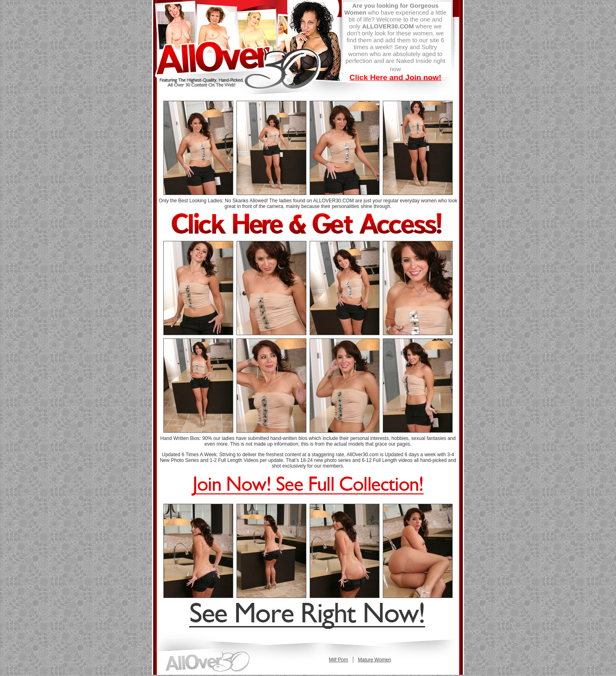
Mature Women (375, 660)
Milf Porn (338, 660)
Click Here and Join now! (395, 77)
